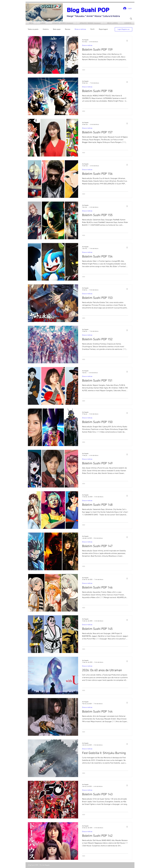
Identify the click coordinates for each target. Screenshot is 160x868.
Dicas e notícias (80, 29)
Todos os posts (33, 29)
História (46, 29)
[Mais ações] (128, 41)
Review (68, 29)
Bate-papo (57, 29)
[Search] (131, 19)
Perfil (92, 29)
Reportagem (103, 29)
